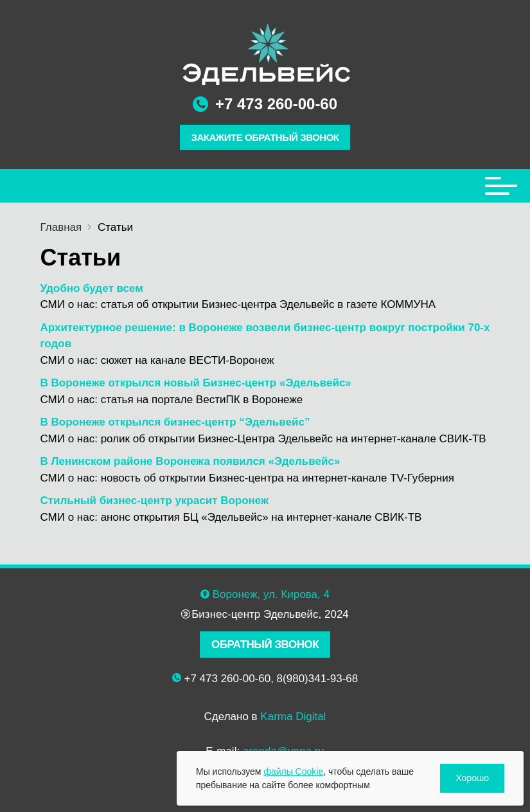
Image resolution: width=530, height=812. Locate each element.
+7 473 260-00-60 (276, 104)
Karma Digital (293, 717)
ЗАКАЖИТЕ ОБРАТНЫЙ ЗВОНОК (265, 137)
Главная (61, 227)
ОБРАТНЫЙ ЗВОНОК (265, 645)
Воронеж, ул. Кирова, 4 (271, 594)
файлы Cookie (293, 771)
